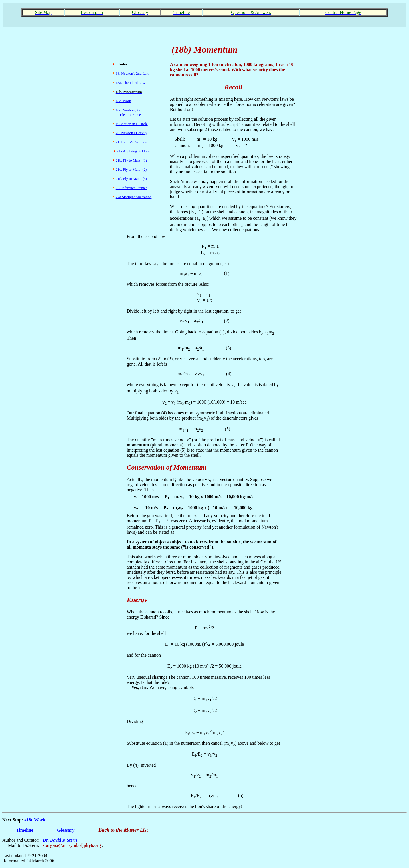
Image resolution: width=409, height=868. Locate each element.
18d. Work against (129, 110)
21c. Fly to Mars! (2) (131, 169)
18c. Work (123, 101)
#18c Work (35, 820)
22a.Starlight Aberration (134, 197)
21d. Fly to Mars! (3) (131, 179)
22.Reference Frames (131, 188)
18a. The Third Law (131, 83)
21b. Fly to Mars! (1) (131, 160)
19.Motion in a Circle (132, 124)
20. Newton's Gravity (132, 133)
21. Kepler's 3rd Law (131, 142)
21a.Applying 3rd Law (133, 151)
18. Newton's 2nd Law (132, 73)
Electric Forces (131, 115)
